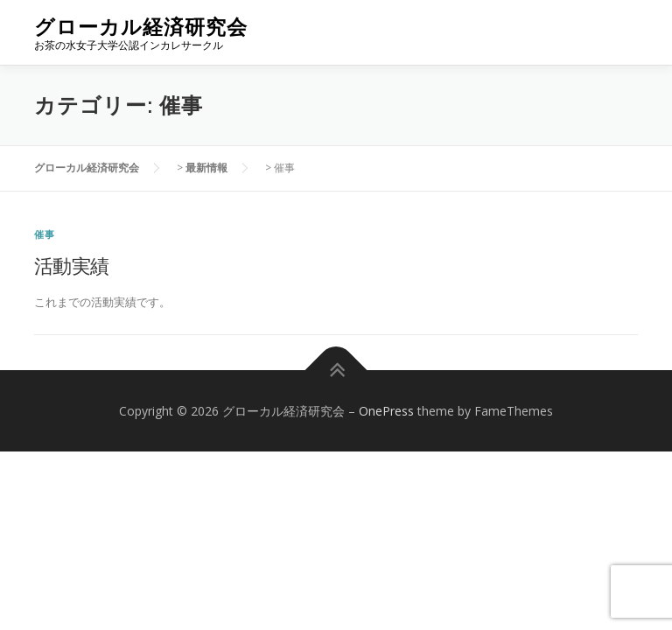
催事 (45, 234)
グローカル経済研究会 (141, 27)
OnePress (386, 411)
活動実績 (72, 265)
